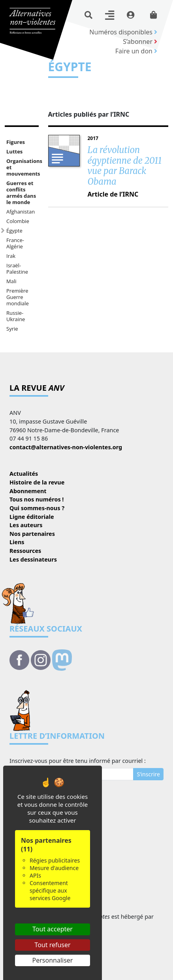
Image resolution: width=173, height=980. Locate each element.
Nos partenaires (32, 534)
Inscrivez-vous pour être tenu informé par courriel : (78, 761)
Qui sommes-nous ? (37, 508)
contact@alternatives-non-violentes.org (66, 447)
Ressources (25, 551)
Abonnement (28, 491)
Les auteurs (26, 525)
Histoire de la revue (37, 482)
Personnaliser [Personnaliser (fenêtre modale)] (53, 960)
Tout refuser (52, 945)
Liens (17, 542)
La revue (37, 388)
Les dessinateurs (33, 559)
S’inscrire (148, 774)
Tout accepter (53, 929)
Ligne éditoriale (32, 517)
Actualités (24, 474)
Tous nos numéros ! (37, 499)
